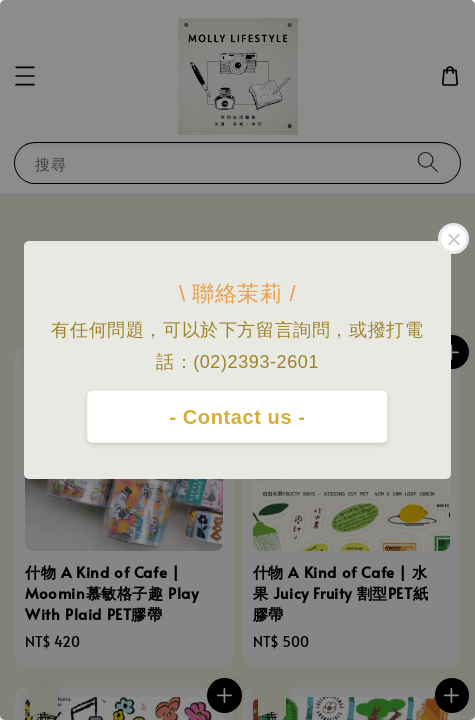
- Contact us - (237, 417)
